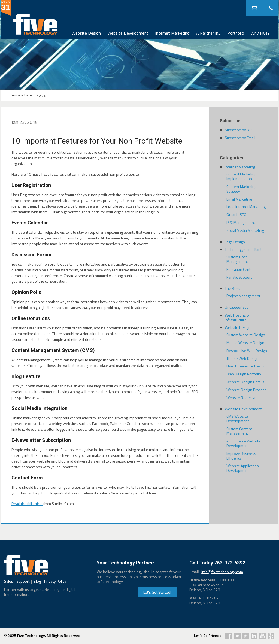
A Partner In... (208, 33)
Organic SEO (236, 215)
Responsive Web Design (247, 350)
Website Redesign (242, 398)
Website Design (86, 33)
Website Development (128, 33)
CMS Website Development (238, 418)
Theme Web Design (242, 358)
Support (23, 581)
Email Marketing (239, 199)
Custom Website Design (246, 335)
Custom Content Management (239, 431)
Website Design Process (246, 390)
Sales (9, 581)
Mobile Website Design (245, 343)
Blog (37, 581)
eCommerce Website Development (243, 443)
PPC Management (241, 222)
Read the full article (27, 504)
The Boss (233, 288)
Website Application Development (243, 468)
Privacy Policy (55, 581)
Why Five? (260, 33)
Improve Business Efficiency (241, 456)
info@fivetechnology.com (222, 572)
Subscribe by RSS (239, 130)
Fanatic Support (239, 277)
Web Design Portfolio (244, 374)
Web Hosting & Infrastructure (237, 317)
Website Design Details (245, 382)
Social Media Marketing (245, 230)
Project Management (243, 296)
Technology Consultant (243, 249)
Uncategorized (237, 307)
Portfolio (236, 33)
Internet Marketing (172, 33)
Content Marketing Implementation (241, 176)
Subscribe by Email (240, 138)
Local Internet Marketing (246, 207)
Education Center (240, 269)
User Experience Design (246, 366)
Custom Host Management (237, 259)
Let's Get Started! (157, 592)
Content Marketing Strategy (241, 189)
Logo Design (235, 242)
